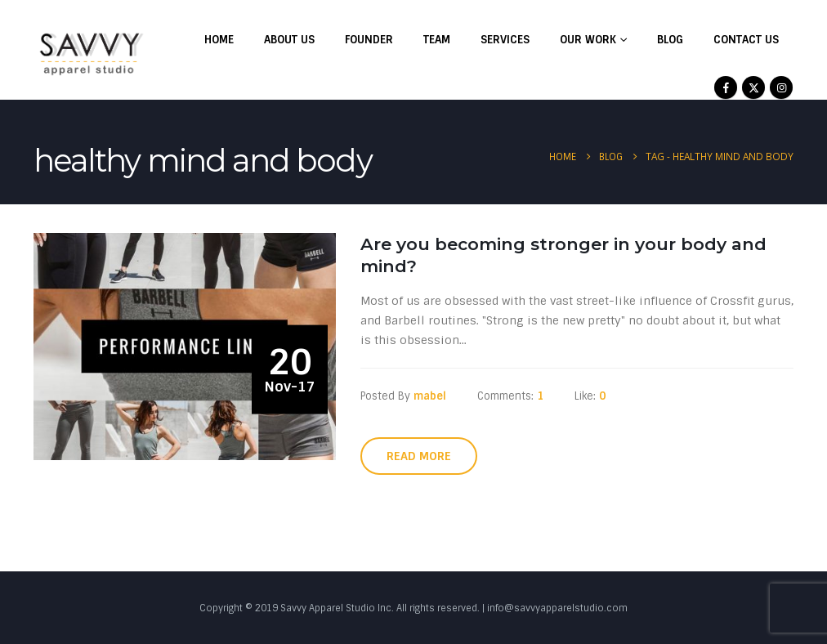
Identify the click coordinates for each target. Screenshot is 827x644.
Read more (419, 456)
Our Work (588, 40)
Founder (369, 40)
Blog (670, 40)
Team (437, 40)
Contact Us (746, 40)
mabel (430, 396)
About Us (289, 40)
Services (505, 40)
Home (219, 40)
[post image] (185, 347)
